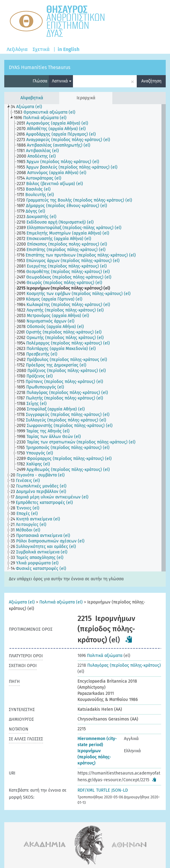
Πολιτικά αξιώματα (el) (61, 602)
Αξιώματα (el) (22, 602)
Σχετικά (41, 49)
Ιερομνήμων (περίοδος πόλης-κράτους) (94, 757)
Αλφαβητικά (32, 98)
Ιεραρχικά (86, 98)
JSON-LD (120, 790)
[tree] (85, 338)
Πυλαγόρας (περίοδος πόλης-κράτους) (119, 665)
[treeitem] (29, 107)
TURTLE (103, 790)
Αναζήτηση (151, 81)
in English (69, 49)
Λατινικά (62, 81)
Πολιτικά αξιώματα (100, 656)
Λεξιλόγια (17, 49)
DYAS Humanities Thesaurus (40, 67)
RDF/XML (86, 790)
